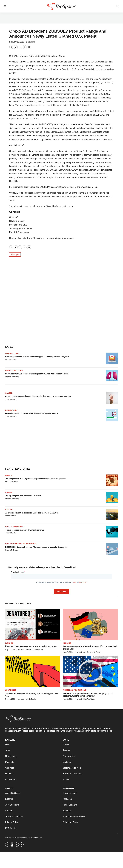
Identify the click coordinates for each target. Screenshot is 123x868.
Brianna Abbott (10, 516)
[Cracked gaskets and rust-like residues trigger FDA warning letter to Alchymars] (112, 358)
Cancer (9, 393)
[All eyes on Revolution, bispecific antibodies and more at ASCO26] (112, 515)
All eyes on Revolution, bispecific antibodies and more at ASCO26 (32, 513)
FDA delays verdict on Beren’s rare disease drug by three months (32, 413)
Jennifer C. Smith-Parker (34, 650)
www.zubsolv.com (89, 187)
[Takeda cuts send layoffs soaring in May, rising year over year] (33, 672)
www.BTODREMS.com (20, 90)
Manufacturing (13, 354)
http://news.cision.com (62, 206)
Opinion (9, 475)
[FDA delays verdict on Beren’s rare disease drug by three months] (112, 415)
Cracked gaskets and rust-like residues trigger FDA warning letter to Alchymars (37, 357)
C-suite (9, 493)
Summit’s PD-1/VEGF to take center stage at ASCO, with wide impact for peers (37, 374)
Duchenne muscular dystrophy (21, 544)
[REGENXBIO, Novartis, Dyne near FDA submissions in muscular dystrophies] (112, 549)
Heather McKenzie (12, 550)
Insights (9, 643)
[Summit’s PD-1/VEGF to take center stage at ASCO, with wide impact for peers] (112, 376)
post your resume (66, 238)
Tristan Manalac (11, 399)
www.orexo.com (69, 187)
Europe (15, 254)
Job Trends (11, 690)
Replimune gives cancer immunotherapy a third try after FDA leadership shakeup (38, 396)
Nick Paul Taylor (11, 360)
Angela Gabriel (31, 699)
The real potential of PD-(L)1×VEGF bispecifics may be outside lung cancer (35, 479)
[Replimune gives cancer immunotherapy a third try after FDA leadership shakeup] (112, 398)
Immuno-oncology (14, 371)
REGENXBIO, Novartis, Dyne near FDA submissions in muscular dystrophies (36, 547)
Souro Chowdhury (12, 482)
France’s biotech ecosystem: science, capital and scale (31, 646)
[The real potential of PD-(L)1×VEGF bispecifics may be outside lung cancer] (112, 480)
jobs (51, 238)
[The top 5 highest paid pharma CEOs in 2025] (112, 497)
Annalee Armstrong (12, 377)
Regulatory (11, 410)
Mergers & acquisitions (75, 690)
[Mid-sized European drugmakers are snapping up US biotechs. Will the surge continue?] (91, 672)
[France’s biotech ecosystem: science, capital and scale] (33, 625)
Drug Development (14, 527)
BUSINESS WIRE (38, 56)
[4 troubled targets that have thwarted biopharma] (112, 532)
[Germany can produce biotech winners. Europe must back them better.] (91, 625)
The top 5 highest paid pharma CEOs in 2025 (23, 496)
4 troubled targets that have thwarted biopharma (25, 530)
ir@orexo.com (23, 232)
